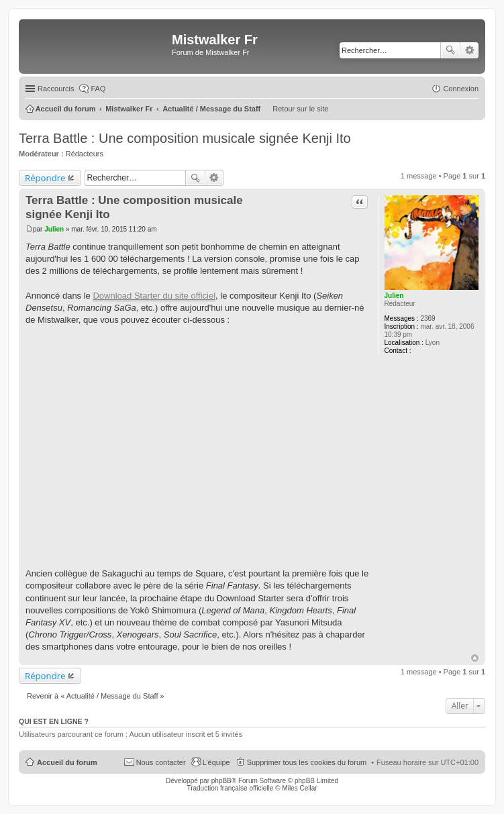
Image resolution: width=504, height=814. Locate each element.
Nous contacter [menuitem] (161, 762)
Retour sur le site (300, 109)
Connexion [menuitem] (461, 89)
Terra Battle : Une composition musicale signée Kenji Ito (185, 138)
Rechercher (450, 50)
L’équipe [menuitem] (216, 762)
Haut (475, 658)
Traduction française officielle (230, 788)
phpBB (221, 781)
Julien (394, 296)
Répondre (45, 178)
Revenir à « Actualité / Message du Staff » (96, 696)
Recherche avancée (469, 50)
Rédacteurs (85, 154)
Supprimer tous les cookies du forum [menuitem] (307, 762)
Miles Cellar (299, 788)
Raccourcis (56, 89)
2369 (427, 318)
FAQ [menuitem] (98, 89)
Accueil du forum (67, 762)
